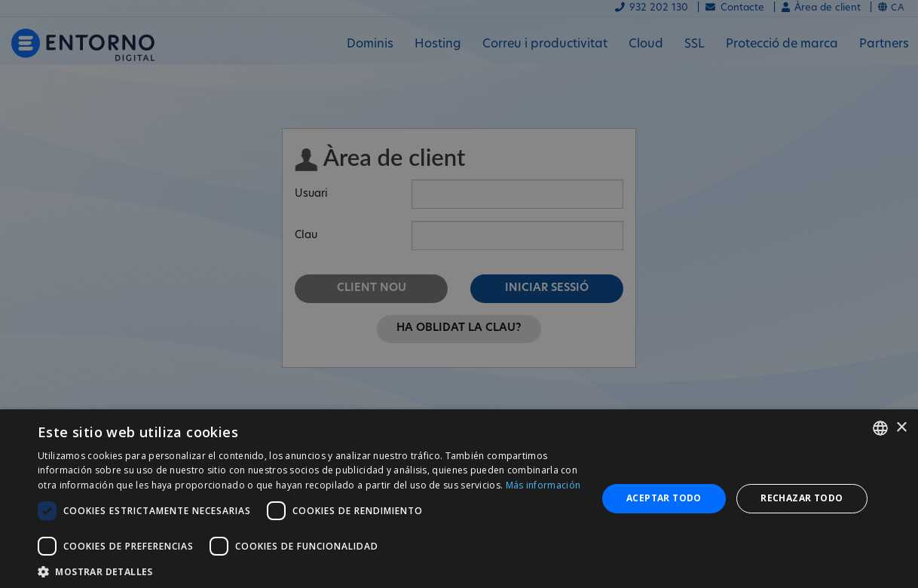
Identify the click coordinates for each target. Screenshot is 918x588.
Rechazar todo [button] (802, 498)
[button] (309, 570)
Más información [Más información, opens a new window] (543, 485)
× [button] (901, 428)
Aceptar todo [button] (664, 498)
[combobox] (880, 428)
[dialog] (459, 499)
